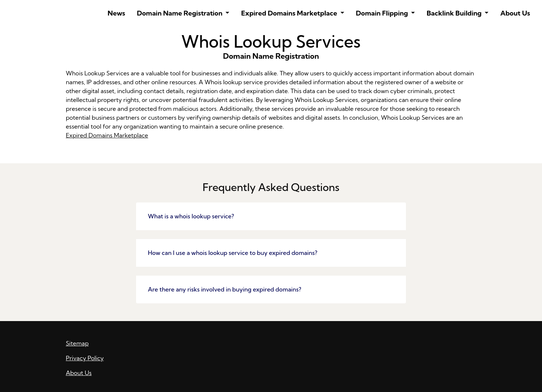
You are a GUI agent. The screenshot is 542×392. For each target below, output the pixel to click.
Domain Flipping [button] (383, 13)
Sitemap (77, 343)
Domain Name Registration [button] (180, 13)
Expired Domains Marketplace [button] (290, 13)
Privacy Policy (85, 358)
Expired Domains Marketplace (107, 135)
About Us (515, 13)
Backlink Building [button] (455, 13)
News (116, 13)
